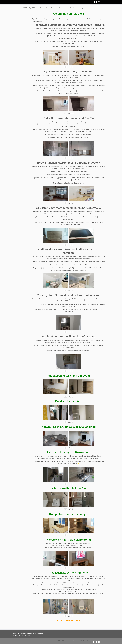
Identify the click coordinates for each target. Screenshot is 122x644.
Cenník (72, 8)
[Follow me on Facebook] (95, 2)
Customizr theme (86, 641)
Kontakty (80, 8)
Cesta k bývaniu (29, 8)
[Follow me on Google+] (97, 2)
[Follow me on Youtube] (100, 2)
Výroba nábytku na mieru (59, 8)
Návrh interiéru (44, 8)
